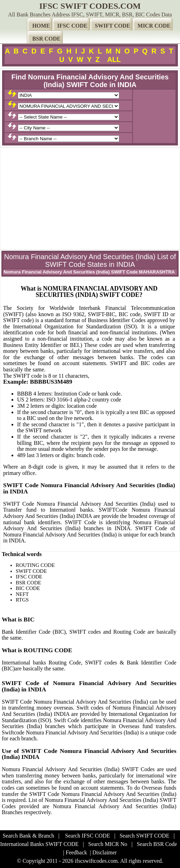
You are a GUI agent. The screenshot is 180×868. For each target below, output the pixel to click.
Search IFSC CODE (88, 836)
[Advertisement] (90, 199)
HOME (41, 26)
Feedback (76, 852)
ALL (114, 59)
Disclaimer (105, 852)
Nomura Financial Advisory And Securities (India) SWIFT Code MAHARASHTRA (89, 272)
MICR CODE (154, 26)
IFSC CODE (72, 26)
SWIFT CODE (113, 26)
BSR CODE (46, 39)
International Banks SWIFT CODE (40, 844)
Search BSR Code (157, 844)
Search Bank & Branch (28, 836)
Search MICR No (108, 844)
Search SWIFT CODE (145, 836)
